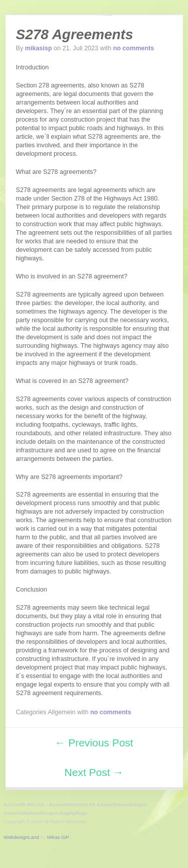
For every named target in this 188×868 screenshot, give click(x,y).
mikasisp (39, 48)
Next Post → (94, 772)
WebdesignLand (21, 837)
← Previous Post (94, 743)
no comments (133, 48)
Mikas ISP (58, 837)
